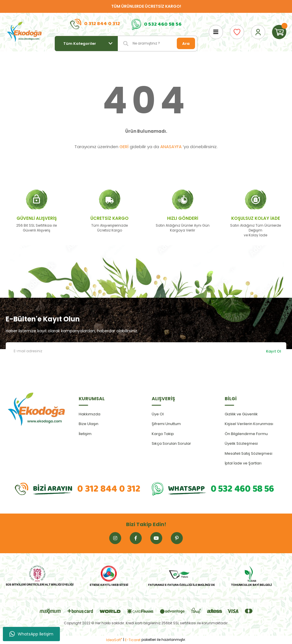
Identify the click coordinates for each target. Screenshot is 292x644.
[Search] (158, 44)
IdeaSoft (114, 640)
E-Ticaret (133, 640)
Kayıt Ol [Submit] (274, 351)
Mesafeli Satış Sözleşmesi (249, 453)
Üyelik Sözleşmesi (241, 443)
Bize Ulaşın (89, 424)
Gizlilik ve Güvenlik (241, 414)
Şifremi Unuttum (166, 424)
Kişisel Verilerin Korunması (249, 424)
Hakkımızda (90, 414)
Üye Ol (158, 414)
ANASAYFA (171, 147)
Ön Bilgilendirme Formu (246, 434)
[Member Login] (258, 32)
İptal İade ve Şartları (243, 463)
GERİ (124, 147)
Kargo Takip (163, 434)
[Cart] (279, 32)
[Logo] (24, 32)
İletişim (85, 434)
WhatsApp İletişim (31, 634)
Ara (186, 44)
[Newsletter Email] (146, 351)
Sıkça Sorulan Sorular (171, 443)
